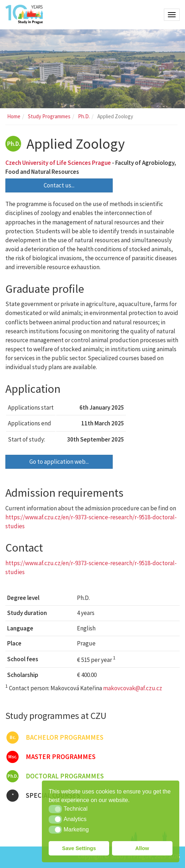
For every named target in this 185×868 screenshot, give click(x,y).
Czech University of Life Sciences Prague (58, 163)
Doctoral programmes (55, 776)
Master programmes (51, 757)
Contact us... (59, 185)
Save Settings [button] (79, 848)
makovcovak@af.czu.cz (133, 688)
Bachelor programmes (55, 738)
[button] (55, 809)
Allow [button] (142, 848)
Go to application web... (59, 462)
